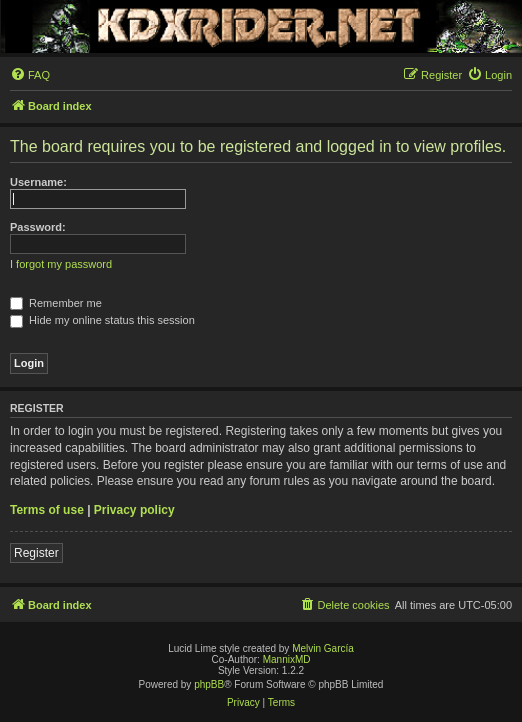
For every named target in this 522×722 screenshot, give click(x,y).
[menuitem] (30, 75)
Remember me (56, 303)
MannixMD (287, 659)
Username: (38, 182)
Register (36, 553)
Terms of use (47, 510)
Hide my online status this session (102, 320)
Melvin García (323, 648)
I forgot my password (61, 264)
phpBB (209, 684)
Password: (38, 227)
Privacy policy (134, 510)
